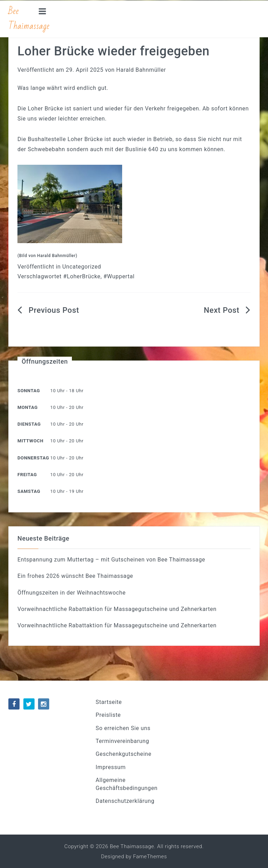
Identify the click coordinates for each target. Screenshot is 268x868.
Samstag (29, 491)
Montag (28, 407)
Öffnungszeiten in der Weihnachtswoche (72, 593)
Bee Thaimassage (29, 19)
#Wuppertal (119, 276)
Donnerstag (33, 458)
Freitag (27, 475)
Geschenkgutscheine (124, 754)
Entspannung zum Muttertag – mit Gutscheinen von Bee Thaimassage (111, 560)
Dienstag (29, 424)
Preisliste (108, 715)
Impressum (111, 767)
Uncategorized (82, 267)
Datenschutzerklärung (125, 801)
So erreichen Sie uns (123, 728)
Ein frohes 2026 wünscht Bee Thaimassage (75, 576)
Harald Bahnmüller (141, 70)
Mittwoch (30, 441)
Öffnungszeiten (45, 361)
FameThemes (150, 857)
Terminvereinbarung (122, 741)
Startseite (109, 702)
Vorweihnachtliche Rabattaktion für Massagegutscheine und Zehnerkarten (117, 609)
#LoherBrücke (82, 276)
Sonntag (29, 391)
